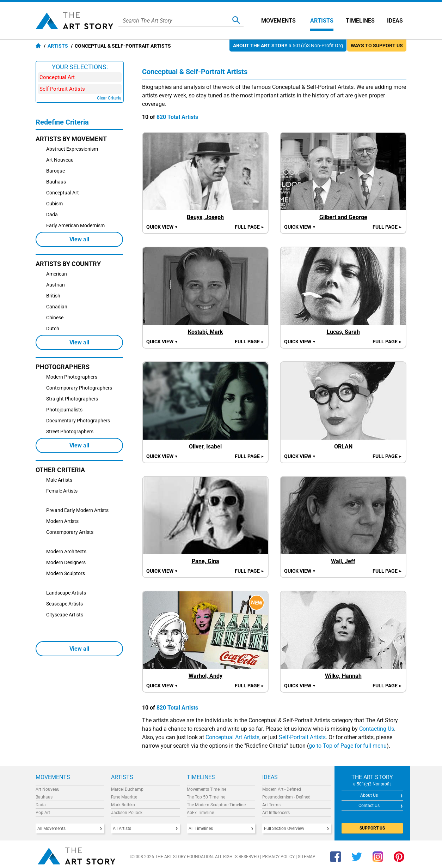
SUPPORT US (372, 828)
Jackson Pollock (127, 813)
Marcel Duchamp (127, 789)
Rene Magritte (124, 797)
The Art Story (74, 21)
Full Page (250, 227)
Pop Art (43, 813)
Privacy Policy (278, 857)
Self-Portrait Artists (302, 737)
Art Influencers (276, 813)
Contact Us (369, 806)
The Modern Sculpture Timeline (216, 805)
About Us (369, 795)
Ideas (395, 21)
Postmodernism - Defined (286, 797)
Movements (278, 21)
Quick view (162, 227)
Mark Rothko (123, 805)
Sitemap (307, 857)
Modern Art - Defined (282, 789)
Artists (322, 21)
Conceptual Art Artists (232, 737)
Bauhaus (44, 797)
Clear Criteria (109, 98)
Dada (41, 805)
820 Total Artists (177, 117)
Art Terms (271, 805)
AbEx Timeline (200, 813)
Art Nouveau (48, 789)
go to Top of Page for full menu (348, 746)
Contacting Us (377, 729)
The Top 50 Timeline (206, 797)
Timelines (360, 21)
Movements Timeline (207, 789)
